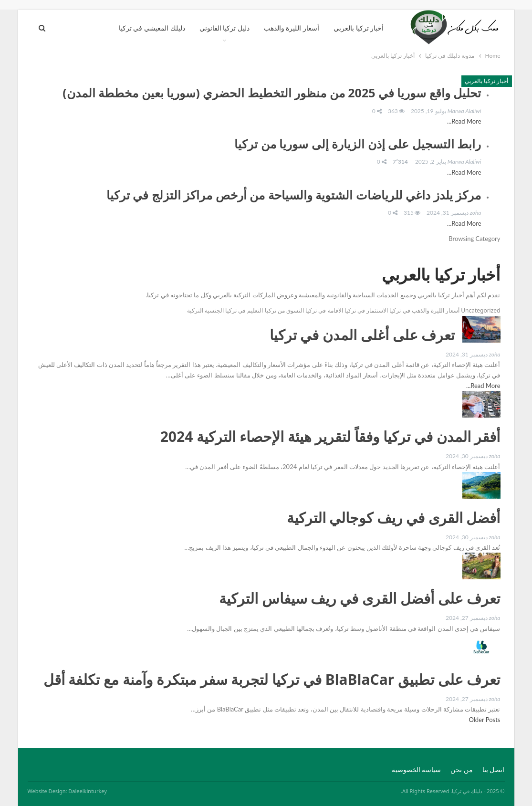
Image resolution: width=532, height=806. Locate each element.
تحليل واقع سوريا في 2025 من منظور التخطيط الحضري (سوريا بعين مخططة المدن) (272, 93)
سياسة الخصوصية (417, 769)
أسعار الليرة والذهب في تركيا (424, 310)
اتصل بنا (494, 769)
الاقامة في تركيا (324, 310)
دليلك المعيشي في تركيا (152, 28)
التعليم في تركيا (244, 310)
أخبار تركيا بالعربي (359, 28)
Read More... (464, 121)
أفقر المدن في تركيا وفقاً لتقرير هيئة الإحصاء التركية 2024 (330, 436)
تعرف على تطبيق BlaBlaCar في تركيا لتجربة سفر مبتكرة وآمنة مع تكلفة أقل (272, 679)
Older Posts (484, 720)
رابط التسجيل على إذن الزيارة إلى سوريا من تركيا (358, 144)
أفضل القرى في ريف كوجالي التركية (394, 518)
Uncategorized (480, 310)
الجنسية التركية (205, 310)
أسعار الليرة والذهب (292, 28)
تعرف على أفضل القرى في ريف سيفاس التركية (360, 598)
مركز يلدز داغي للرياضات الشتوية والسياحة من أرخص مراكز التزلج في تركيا (294, 195)
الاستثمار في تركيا (366, 310)
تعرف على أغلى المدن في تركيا (362, 335)
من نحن (462, 769)
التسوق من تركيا (284, 310)
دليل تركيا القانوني (224, 28)
